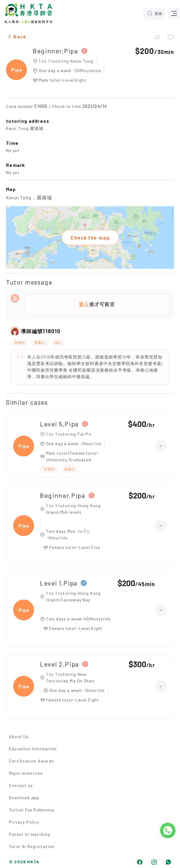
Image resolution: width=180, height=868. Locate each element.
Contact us (21, 785)
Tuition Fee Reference (32, 810)
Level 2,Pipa (60, 664)
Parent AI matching (30, 834)
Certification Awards (31, 761)
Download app (24, 798)
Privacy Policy (24, 822)
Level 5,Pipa (59, 424)
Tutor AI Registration (32, 846)
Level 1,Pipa (59, 583)
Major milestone (26, 773)
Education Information (33, 749)
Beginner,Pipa (56, 51)
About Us (19, 736)
